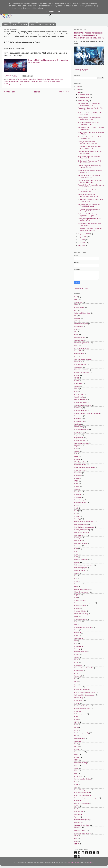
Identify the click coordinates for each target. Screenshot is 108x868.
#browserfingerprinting (82, 373)
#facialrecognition (80, 462)
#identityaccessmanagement (53, 79)
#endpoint (78, 459)
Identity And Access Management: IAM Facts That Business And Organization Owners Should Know (89, 35)
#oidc (76, 641)
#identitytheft (79, 541)
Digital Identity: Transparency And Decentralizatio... (89, 162)
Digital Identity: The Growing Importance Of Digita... (88, 215)
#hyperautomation (80, 503)
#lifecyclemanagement (82, 592)
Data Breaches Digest (46, 24)
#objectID (77, 633)
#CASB (77, 378)
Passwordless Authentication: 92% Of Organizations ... (91, 224)
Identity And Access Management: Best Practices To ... (89, 104)
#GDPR (77, 486)
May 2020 (82, 246)
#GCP (76, 484)
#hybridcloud (79, 494)
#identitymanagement (11, 81)
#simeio (77, 749)
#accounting (78, 302)
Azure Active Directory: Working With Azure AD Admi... (90, 109)
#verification (78, 801)
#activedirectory (80, 308)
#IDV (76, 551)
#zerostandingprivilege (82, 825)
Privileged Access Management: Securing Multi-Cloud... (89, 210)
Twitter (33, 24)
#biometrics (78, 362)
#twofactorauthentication (82, 779)
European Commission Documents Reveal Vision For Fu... (90, 229)
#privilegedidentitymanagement (85, 695)
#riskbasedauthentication (83, 706)
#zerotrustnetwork (80, 830)
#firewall (77, 478)
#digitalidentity (79, 438)
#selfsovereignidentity (82, 733)
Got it (61, 12)
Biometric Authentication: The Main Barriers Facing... (90, 152)
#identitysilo (78, 538)
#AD (76, 310)
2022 (79, 86)
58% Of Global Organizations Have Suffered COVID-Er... (90, 181)
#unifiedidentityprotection (83, 790)
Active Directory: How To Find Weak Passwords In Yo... (90, 172)
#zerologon (78, 822)
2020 (79, 92)
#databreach (78, 427)
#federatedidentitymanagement (85, 467)
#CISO (77, 392)
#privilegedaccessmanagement (15, 84)
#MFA (76, 616)
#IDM (33, 81)
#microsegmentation (81, 619)
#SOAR (77, 757)
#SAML (77, 722)
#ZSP (76, 839)
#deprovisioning (80, 432)
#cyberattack (79, 416)
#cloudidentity (79, 394)
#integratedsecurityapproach (84, 565)
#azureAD (78, 351)
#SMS (76, 755)
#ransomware (79, 700)
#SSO (76, 768)
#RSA (76, 717)
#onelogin (78, 649)
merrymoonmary (73, 862)
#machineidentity (80, 600)
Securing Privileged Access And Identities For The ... (89, 123)
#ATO (76, 329)
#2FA (76, 297)
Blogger (91, 862)
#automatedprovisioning (82, 343)
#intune (77, 573)
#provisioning (79, 698)
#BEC (76, 356)
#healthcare (78, 492)
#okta (76, 644)
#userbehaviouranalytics (82, 795)
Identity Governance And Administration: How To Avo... (89, 196)
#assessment (79, 326)
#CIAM (77, 389)
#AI (75, 316)
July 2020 (82, 240)
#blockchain (78, 367)
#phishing (78, 676)
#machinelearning (80, 606)
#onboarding (78, 646)
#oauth (77, 630)
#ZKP (76, 836)
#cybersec (13, 79)
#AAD (76, 299)
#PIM (76, 681)
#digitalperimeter (80, 440)
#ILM (76, 557)
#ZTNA (77, 844)
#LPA (76, 597)
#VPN (76, 809)
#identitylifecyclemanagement (84, 527)
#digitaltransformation (82, 443)
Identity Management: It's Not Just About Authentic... (90, 220)
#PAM (58, 81)
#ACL (76, 305)
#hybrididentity (79, 500)
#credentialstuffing (80, 410)
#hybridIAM (78, 497)
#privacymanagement (82, 690)
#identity (40, 79)
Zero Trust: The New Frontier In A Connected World (89, 191)
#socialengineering (81, 763)
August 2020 (83, 237)
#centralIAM (78, 383)
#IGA (76, 554)
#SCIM (77, 727)
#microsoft (78, 622)
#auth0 (77, 335)
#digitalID (77, 435)
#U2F (76, 782)
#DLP (76, 448)
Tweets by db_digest (81, 70)
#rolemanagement (80, 714)
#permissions (79, 671)
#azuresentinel (79, 354)
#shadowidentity (80, 738)
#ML (76, 624)
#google (77, 489)
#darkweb (78, 424)
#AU (76, 332)
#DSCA (77, 451)
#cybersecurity (22, 79)
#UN (76, 787)
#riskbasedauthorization (82, 709)
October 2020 (83, 101)
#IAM (34, 79)
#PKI (76, 684)
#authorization (79, 340)
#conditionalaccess (81, 400)
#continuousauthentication (83, 405)
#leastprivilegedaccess (82, 589)
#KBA (76, 587)
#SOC (76, 760)
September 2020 (84, 234)
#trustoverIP (78, 776)
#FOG (76, 481)
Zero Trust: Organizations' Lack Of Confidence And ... (90, 138)
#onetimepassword (81, 652)
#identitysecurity (25, 81)
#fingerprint (78, 476)
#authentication (79, 337)
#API (76, 321)
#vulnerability (79, 811)
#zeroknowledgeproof (82, 820)
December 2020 (84, 95)
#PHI (76, 673)
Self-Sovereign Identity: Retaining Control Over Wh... (89, 167)
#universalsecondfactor (82, 793)
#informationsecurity (42, 81)
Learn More (51, 12)
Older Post (64, 92)
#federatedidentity (80, 465)
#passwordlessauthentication (84, 668)
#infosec (53, 81)
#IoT (76, 576)
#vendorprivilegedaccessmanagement (87, 798)
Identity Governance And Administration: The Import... (88, 143)
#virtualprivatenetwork (82, 803)
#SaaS (77, 719)
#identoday (78, 546)
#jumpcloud (78, 584)
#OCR (76, 635)
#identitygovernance (81, 524)
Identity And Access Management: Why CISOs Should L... (89, 205)
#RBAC (77, 703)
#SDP (76, 730)
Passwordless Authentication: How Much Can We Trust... (90, 147)
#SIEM (77, 746)
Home (6, 24)
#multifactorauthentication (83, 627)
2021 (79, 89)
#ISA (76, 581)
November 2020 (84, 98)
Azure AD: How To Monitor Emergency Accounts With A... (91, 186)
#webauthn (78, 814)
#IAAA (76, 505)
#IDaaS (77, 516)
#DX (76, 454)
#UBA (76, 784)
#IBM (76, 513)
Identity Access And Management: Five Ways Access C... (89, 119)
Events (14, 24)
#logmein (77, 595)
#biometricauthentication (82, 359)
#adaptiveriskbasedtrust (82, 313)
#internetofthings (80, 570)
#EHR (76, 457)
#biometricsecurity (80, 364)
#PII (76, 679)
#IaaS (30, 79)
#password (78, 665)
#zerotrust (78, 828)
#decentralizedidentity (82, 429)
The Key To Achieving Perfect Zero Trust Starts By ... (90, 157)
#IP (75, 579)
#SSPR (77, 771)
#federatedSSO (79, 470)
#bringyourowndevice (81, 370)
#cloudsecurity (79, 397)
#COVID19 (78, 408)
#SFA (76, 736)
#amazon (77, 318)
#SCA (76, 725)
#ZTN (76, 841)
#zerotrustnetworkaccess (83, 833)
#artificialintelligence (81, 324)
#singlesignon (79, 752)
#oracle (77, 657)
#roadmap (78, 711)
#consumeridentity (80, 402)
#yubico (77, 817)
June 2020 (82, 243)
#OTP (76, 660)
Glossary (24, 24)
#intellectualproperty (81, 568)
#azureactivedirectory (81, 348)
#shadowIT (78, 741)
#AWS (76, 345)
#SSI (76, 765)
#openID (77, 654)
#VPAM (77, 806)
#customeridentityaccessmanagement (87, 413)
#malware (78, 608)
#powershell (78, 687)
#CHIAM (77, 386)
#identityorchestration (81, 532)
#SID (76, 744)
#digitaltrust (78, 446)
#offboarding (78, 638)
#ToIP (76, 774)
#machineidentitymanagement (84, 603)
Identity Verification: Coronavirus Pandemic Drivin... (89, 176)
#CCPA (77, 381)
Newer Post (9, 92)
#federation (78, 473)
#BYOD (77, 375)
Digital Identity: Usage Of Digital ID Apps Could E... (90, 114)
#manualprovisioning (81, 614)
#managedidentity (80, 611)
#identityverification (81, 543)
